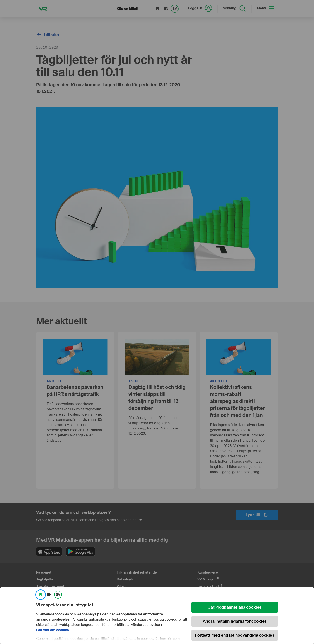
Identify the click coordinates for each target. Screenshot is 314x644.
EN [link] (49, 595)
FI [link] (41, 595)
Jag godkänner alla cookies (235, 607)
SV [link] (58, 595)
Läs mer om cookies (52, 630)
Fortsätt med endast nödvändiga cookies (235, 635)
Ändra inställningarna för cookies (235, 621)
